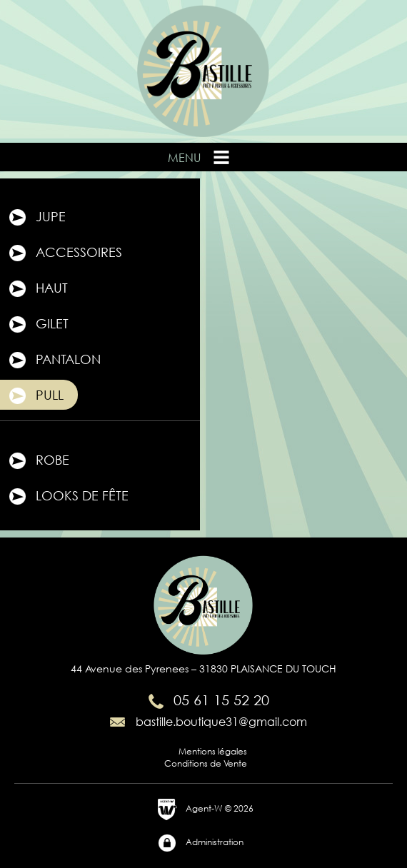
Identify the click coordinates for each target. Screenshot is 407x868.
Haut (37, 289)
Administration (200, 843)
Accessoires (65, 253)
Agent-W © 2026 (205, 809)
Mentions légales (213, 751)
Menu (200, 157)
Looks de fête (68, 497)
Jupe (36, 218)
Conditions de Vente (206, 763)
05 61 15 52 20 (207, 700)
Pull (35, 396)
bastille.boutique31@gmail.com (207, 721)
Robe (38, 461)
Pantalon (54, 360)
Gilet (38, 325)
